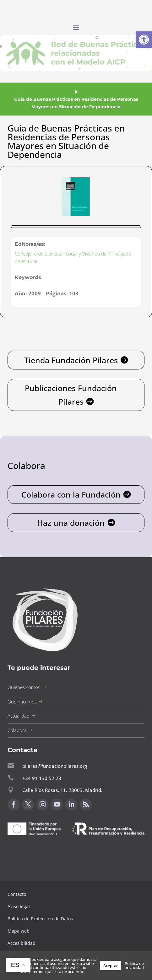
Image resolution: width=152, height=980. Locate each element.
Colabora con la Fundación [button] (71, 494)
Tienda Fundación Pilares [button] (71, 360)
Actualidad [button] (19, 716)
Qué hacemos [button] (22, 702)
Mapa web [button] (19, 931)
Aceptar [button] (111, 966)
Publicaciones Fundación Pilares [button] (71, 395)
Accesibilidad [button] (22, 943)
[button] (144, 40)
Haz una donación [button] (71, 523)
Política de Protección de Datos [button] (41, 919)
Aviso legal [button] (19, 906)
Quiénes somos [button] (24, 687)
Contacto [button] (17, 894)
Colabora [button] (17, 730)
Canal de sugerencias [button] (38, 850)
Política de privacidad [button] (134, 965)
